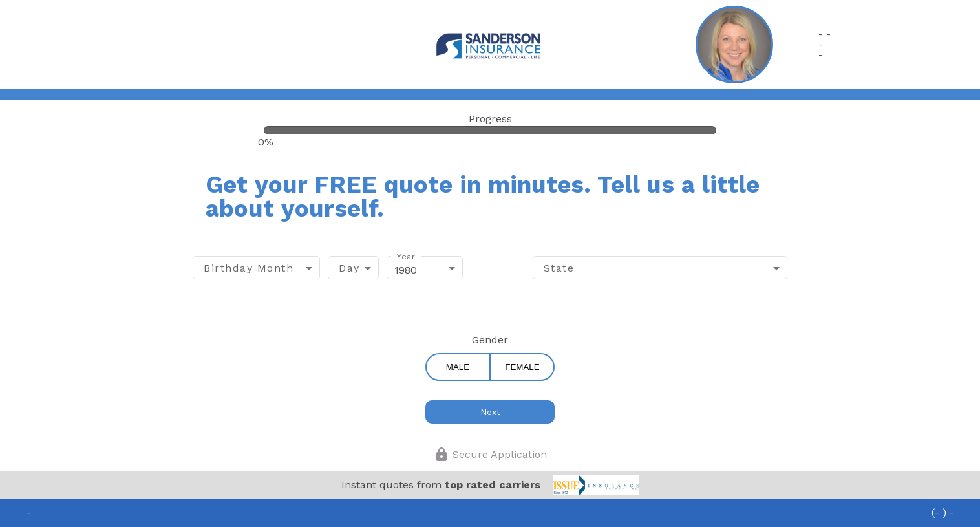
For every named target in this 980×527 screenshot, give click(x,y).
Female (522, 367)
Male (458, 367)
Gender (490, 340)
